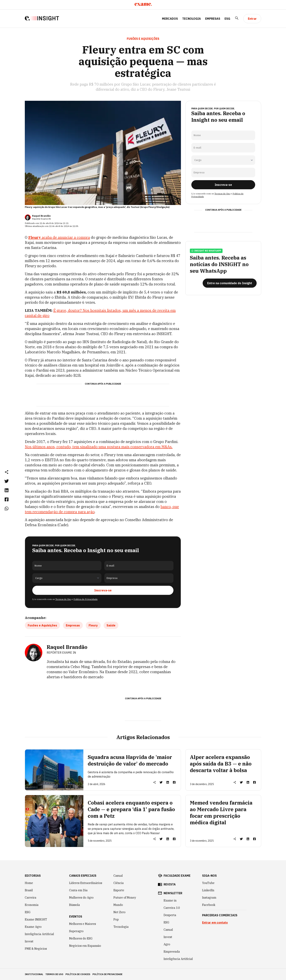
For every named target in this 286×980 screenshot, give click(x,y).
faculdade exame (177, 875)
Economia (32, 905)
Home (29, 883)
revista (170, 884)
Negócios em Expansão (85, 946)
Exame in (170, 900)
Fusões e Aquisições (42, 625)
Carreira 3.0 (172, 908)
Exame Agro (33, 927)
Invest (29, 941)
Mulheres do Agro (81, 897)
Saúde (111, 625)
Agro (167, 944)
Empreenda (172, 951)
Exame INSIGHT (36, 919)
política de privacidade (107, 974)
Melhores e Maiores (83, 924)
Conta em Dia (78, 890)
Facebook (209, 905)
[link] (7, 481)
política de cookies (78, 974)
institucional (34, 974)
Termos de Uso (63, 599)
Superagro (76, 931)
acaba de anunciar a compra (59, 237)
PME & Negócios (36, 948)
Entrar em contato (215, 922)
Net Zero (119, 912)
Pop (116, 919)
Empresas (213, 19)
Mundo (118, 905)
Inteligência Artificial (39, 934)
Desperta (170, 915)
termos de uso (54, 974)
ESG (227, 19)
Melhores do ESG (81, 938)
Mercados (170, 19)
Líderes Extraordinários (86, 883)
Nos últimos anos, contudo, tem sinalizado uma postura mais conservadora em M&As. (99, 447)
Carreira (31, 897)
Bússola (75, 905)
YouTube (208, 883)
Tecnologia (192, 19)
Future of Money (125, 897)
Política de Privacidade (86, 599)
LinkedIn (208, 890)
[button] (7, 472)
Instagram (209, 897)
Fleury (93, 625)
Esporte (119, 890)
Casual (118, 875)
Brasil (29, 890)
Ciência (119, 883)
